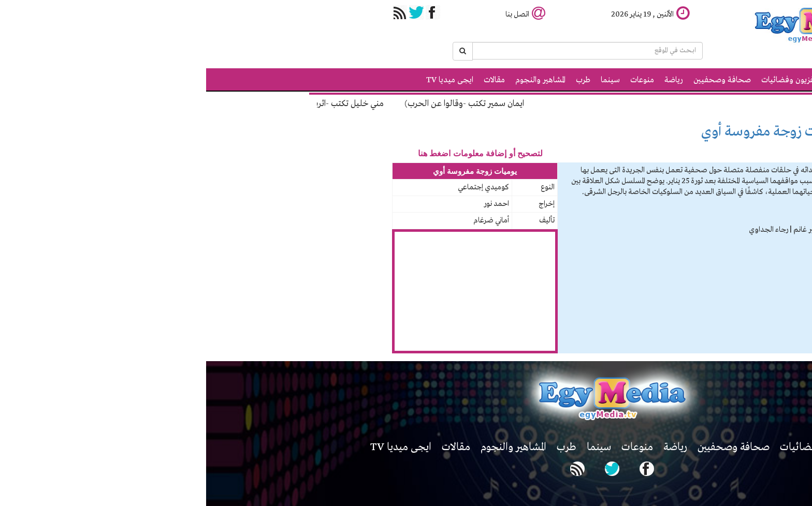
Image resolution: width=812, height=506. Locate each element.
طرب (377, 80)
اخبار (632, 80)
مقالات (288, 80)
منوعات (436, 80)
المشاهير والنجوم (334, 80)
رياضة (468, 80)
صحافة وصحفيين (516, 80)
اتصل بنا (319, 14)
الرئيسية (662, 80)
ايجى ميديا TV (244, 80)
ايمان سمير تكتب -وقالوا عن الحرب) (255, 104)
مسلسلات (680, 131)
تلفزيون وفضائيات (584, 80)
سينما (404, 80)
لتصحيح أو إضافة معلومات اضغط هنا (274, 153)
